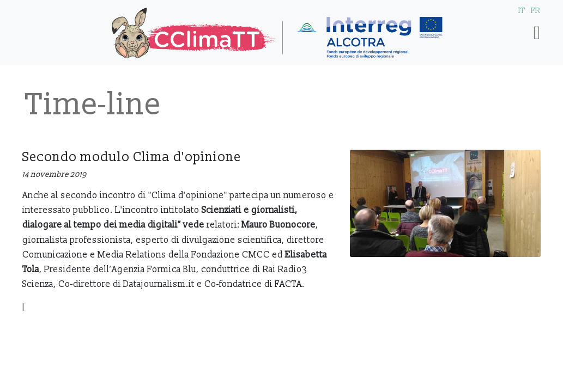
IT (522, 11)
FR (536, 11)
